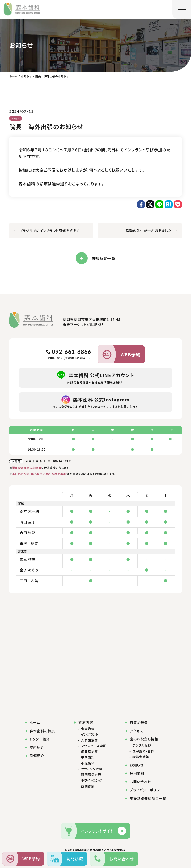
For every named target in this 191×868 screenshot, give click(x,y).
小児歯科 (88, 763)
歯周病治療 (89, 752)
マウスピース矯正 (94, 746)
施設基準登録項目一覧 (145, 798)
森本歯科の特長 (40, 731)
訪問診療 (88, 786)
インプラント (90, 734)
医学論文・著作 (143, 751)
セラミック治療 (92, 769)
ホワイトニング (92, 780)
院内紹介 (35, 748)
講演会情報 (141, 757)
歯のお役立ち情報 (142, 739)
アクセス (134, 731)
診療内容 (83, 722)
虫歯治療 (88, 729)
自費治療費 (136, 722)
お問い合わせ (138, 782)
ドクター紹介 (37, 739)
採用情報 (135, 773)
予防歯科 (88, 758)
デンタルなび (142, 745)
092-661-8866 (69, 352)
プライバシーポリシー (144, 790)
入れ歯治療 (89, 740)
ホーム (32, 722)
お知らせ (16, 118)
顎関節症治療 (91, 775)
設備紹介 (35, 756)
